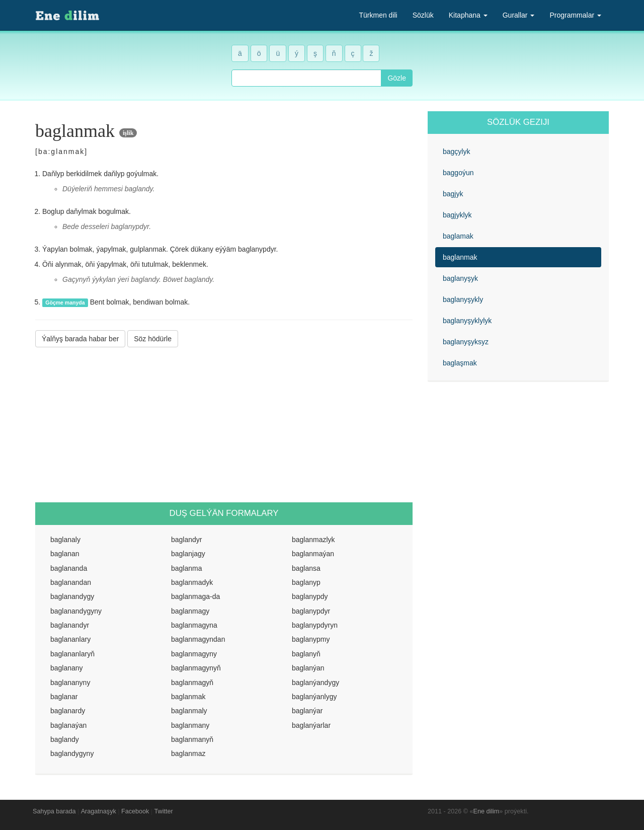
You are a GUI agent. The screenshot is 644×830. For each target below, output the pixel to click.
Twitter (164, 811)
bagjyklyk (457, 215)
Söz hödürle (153, 339)
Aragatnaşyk (99, 811)
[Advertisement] (224, 425)
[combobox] (306, 78)
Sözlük (423, 15)
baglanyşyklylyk (467, 321)
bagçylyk (456, 152)
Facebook (135, 811)
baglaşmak (460, 363)
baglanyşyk (460, 278)
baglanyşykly (463, 299)
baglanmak (460, 257)
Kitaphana (468, 15)
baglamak (458, 236)
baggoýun (458, 173)
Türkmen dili (378, 15)
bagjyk (453, 194)
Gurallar (519, 15)
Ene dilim (487, 811)
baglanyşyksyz (466, 342)
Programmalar (575, 15)
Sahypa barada (54, 811)
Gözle (397, 78)
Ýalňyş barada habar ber (80, 339)
